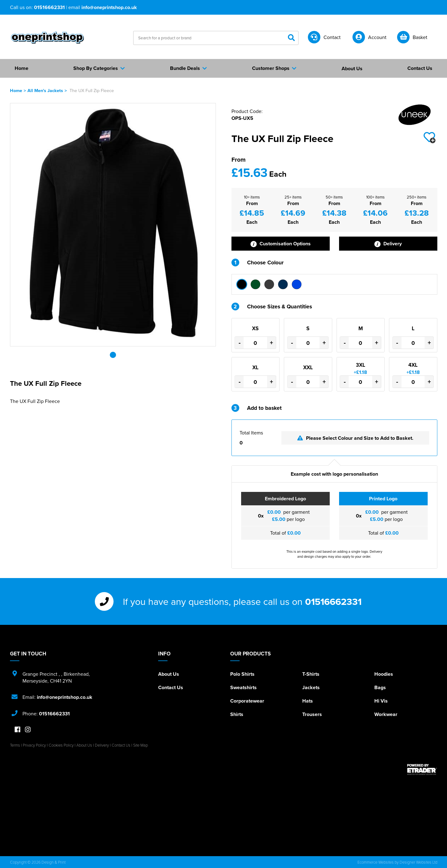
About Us (169, 674)
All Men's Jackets (45, 90)
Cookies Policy (61, 745)
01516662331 (49, 7)
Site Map (141, 745)
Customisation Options (281, 244)
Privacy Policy (34, 745)
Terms (15, 745)
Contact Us (171, 687)
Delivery (388, 244)
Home (16, 90)
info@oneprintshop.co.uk (109, 7)
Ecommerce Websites (376, 862)
